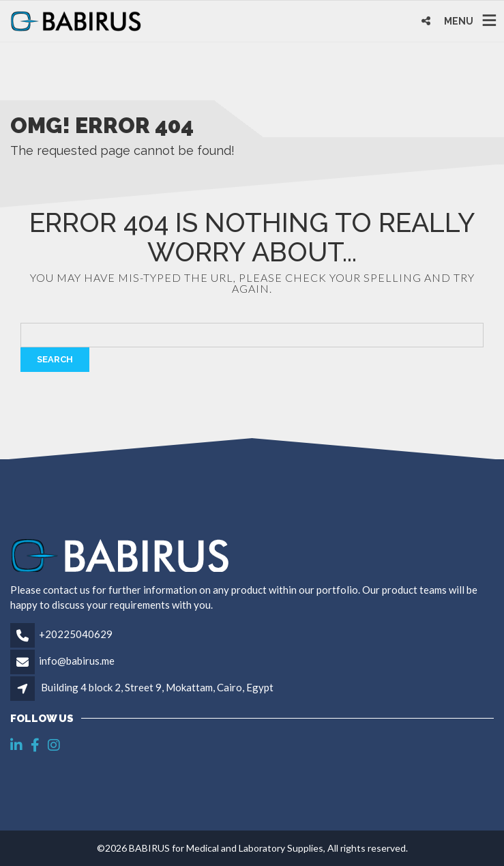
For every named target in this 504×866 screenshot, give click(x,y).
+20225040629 (76, 634)
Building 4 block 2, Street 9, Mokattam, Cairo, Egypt (157, 687)
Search (55, 359)
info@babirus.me (77, 661)
